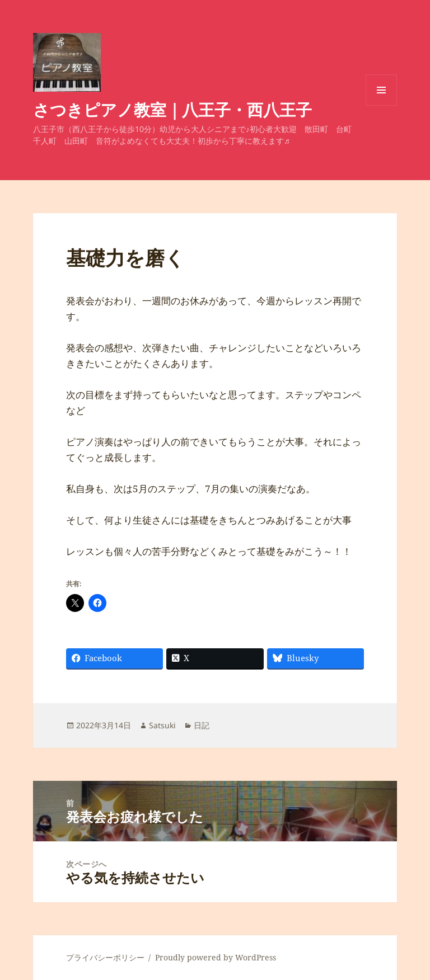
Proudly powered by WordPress (216, 957)
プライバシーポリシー (105, 957)
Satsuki (162, 725)
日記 (202, 725)
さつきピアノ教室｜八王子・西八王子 (172, 109)
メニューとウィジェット (381, 105)
